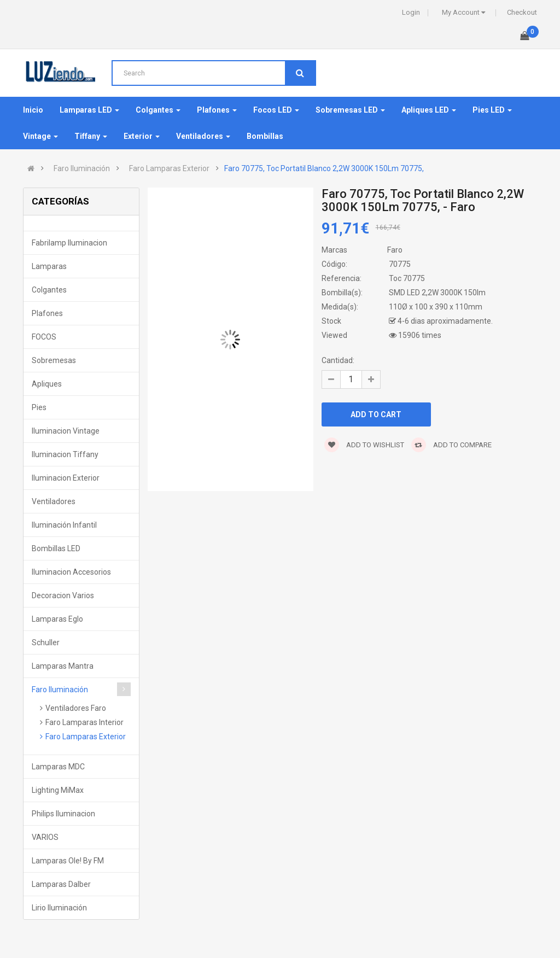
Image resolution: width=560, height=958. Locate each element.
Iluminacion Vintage (66, 431)
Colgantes (49, 290)
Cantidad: (338, 360)
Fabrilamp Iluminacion (69, 243)
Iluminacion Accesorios (71, 572)
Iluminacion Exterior (66, 478)
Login (411, 12)
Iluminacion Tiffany (65, 454)
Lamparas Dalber (61, 884)
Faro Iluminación (82, 168)
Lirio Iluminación (59, 908)
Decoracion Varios (63, 595)
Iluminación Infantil (64, 525)
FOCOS (44, 337)
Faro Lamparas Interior (84, 722)
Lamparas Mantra (63, 666)
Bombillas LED (56, 548)
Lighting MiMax (58, 790)
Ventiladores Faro (76, 708)
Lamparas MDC (58, 767)
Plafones (47, 313)
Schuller (46, 642)
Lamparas (49, 266)
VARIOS (45, 837)
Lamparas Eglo (57, 619)
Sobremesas (54, 360)
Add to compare (451, 445)
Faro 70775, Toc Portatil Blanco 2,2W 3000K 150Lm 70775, (324, 168)
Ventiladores (54, 501)
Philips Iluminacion (63, 814)
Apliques (47, 384)
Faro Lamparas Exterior (169, 168)
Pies (39, 407)
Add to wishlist (364, 445)
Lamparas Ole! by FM (68, 861)
